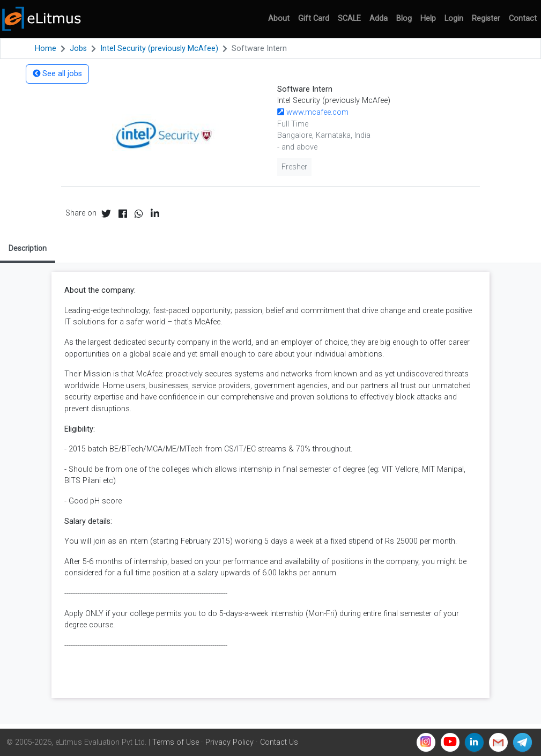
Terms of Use (176, 742)
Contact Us (279, 742)
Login (454, 18)
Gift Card (314, 18)
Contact (523, 18)
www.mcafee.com (313, 112)
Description (28, 248)
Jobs (78, 49)
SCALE (349, 18)
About (279, 18)
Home (46, 49)
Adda (379, 18)
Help (428, 18)
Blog (404, 18)
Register (486, 18)
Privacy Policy (229, 742)
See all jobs (57, 74)
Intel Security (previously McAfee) (159, 49)
